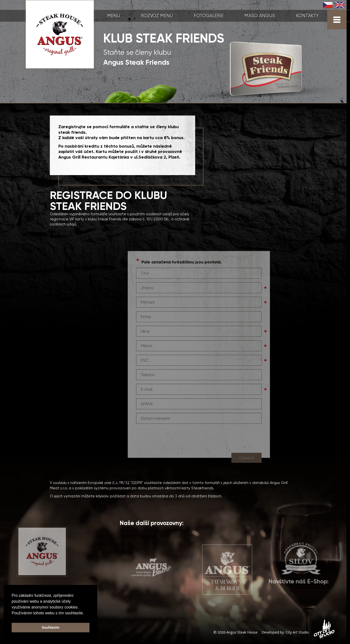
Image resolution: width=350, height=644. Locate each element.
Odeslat (245, 463)
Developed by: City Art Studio (285, 632)
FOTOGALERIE (209, 16)
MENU (114, 16)
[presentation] (173, 442)
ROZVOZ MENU (157, 16)
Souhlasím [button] (51, 627)
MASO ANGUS (260, 16)
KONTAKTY (307, 16)
